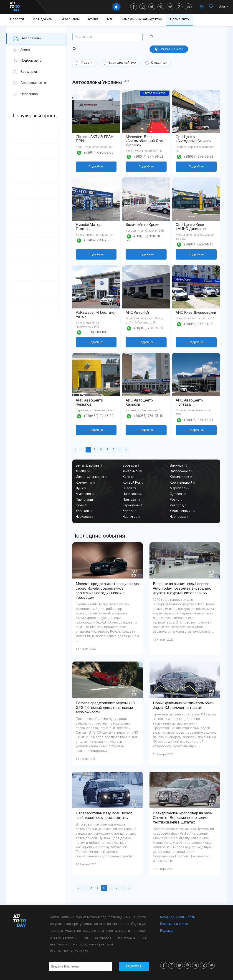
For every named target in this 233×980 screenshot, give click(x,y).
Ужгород (178, 506)
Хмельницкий (182, 511)
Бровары (131, 466)
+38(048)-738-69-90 (148, 328)
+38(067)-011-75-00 (98, 241)
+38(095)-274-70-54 (198, 420)
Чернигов (131, 517)
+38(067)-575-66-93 (198, 157)
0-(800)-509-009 (96, 332)
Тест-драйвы (42, 19)
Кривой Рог (133, 483)
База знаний (70, 19)
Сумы (81, 506)
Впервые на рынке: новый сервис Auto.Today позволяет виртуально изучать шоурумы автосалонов (182, 589)
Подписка (134, 966)
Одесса (178, 494)
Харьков (84, 511)
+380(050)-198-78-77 (144, 239)
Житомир (132, 471)
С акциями (159, 63)
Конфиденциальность (178, 917)
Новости (17, 19)
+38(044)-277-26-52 (148, 157)
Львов (129, 489)
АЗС (110, 19)
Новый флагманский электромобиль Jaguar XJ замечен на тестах (184, 706)
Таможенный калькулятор (142, 19)
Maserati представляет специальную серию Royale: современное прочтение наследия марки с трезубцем (107, 591)
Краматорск (181, 477)
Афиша (93, 19)
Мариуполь (180, 489)
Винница (179, 466)
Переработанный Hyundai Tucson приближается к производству (104, 816)
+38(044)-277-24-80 (198, 324)
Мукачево (85, 494)
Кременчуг (85, 483)
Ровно (176, 500)
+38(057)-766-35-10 (148, 416)
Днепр (83, 471)
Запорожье (181, 471)
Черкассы (85, 517)
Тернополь (132, 506)
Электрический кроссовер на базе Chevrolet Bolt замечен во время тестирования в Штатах (182, 818)
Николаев (132, 494)
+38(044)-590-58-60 (98, 153)
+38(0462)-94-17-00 (98, 416)
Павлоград (86, 500)
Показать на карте (169, 49)
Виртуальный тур (122, 63)
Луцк (81, 489)
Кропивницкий (182, 483)
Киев (128, 477)
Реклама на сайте (174, 924)
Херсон (130, 511)
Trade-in (87, 63)
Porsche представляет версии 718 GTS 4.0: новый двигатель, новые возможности (105, 708)
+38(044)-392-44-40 (198, 245)
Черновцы (179, 517)
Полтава (131, 500)
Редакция (168, 931)
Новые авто (180, 19)
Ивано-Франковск (91, 477)
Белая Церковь (89, 466)
